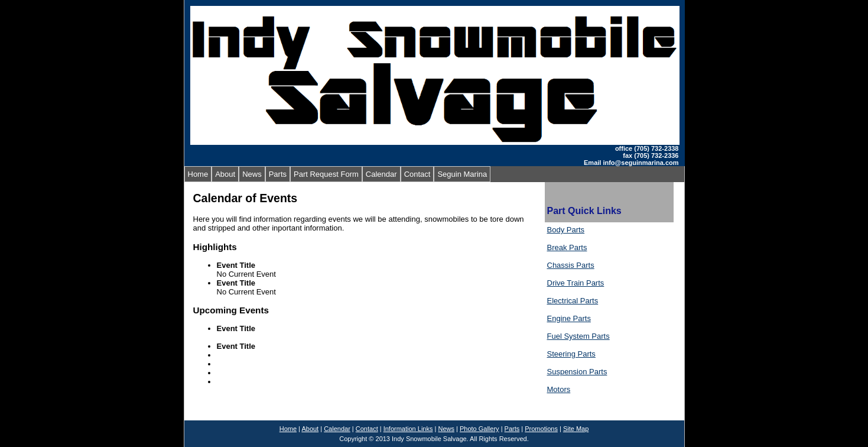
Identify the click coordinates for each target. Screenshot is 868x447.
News (252, 174)
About (225, 174)
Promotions (541, 429)
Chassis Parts (571, 265)
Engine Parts (569, 318)
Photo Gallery (479, 429)
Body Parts (566, 230)
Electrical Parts (573, 301)
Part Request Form (326, 174)
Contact (417, 174)
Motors (559, 389)
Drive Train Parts (576, 283)
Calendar (381, 174)
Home (198, 174)
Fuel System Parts (578, 336)
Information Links (408, 429)
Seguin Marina (462, 174)
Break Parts (567, 247)
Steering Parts (571, 354)
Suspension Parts (577, 372)
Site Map (576, 429)
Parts (278, 174)
